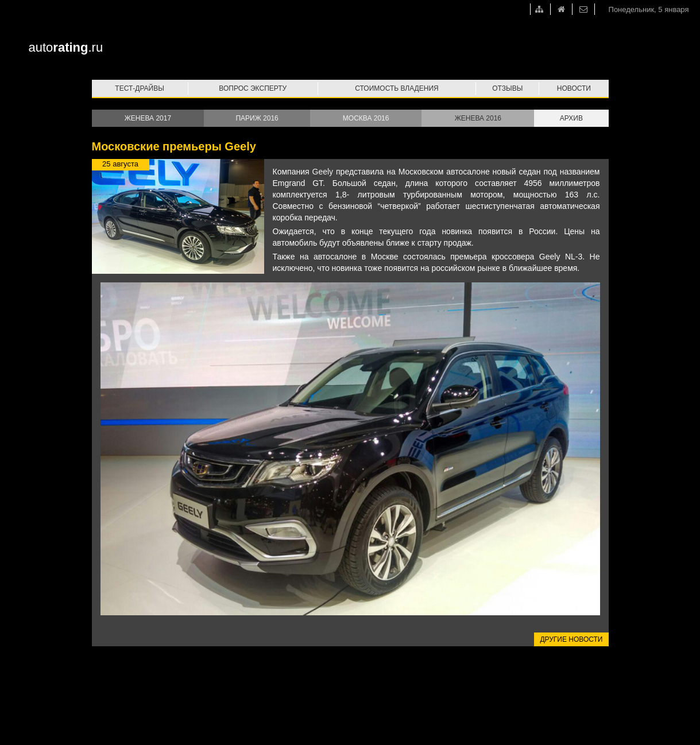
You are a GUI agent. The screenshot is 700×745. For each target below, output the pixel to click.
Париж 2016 (257, 118)
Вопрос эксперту (253, 88)
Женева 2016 (478, 118)
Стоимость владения (397, 88)
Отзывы (507, 88)
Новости (574, 88)
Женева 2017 (148, 118)
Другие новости (571, 639)
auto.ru (66, 47)
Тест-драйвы (140, 88)
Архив (571, 118)
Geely (323, 172)
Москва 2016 (366, 118)
